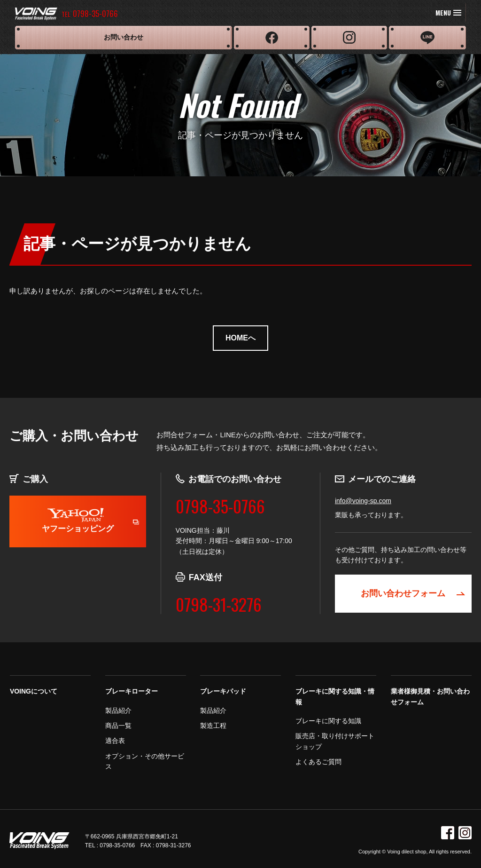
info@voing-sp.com (363, 501)
